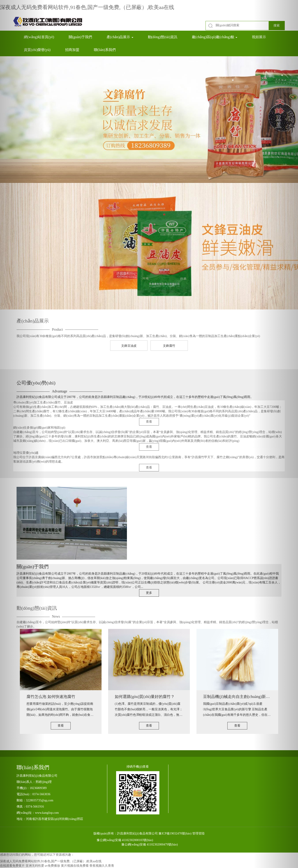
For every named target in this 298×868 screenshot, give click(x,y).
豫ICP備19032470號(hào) (175, 833)
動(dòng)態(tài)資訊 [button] (163, 37)
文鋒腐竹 (169, 346)
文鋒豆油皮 (129, 346)
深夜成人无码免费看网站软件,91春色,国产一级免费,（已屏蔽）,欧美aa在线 (87, 7)
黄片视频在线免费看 (75, 866)
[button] (22, 434)
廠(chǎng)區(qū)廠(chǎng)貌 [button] (215, 37)
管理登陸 (198, 833)
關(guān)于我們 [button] (80, 37)
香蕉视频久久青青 (102, 866)
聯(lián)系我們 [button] (105, 50)
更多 (149, 593)
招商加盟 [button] (72, 50)
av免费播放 (52, 866)
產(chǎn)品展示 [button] (120, 37)
